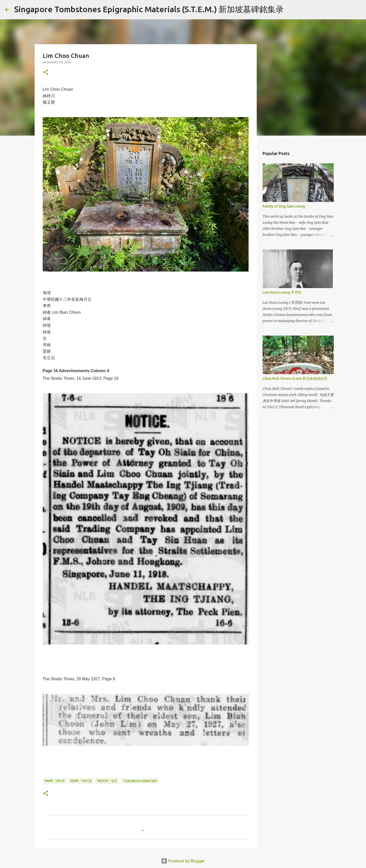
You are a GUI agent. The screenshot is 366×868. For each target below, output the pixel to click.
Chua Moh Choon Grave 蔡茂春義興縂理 (295, 378)
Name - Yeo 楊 (81, 781)
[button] (46, 73)
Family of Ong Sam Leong (284, 206)
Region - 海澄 (107, 781)
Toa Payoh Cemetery (140, 781)
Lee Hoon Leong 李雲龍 (282, 292)
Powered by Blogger (183, 861)
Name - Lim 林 (55, 781)
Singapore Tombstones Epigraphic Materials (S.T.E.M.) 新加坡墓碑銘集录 (149, 9)
